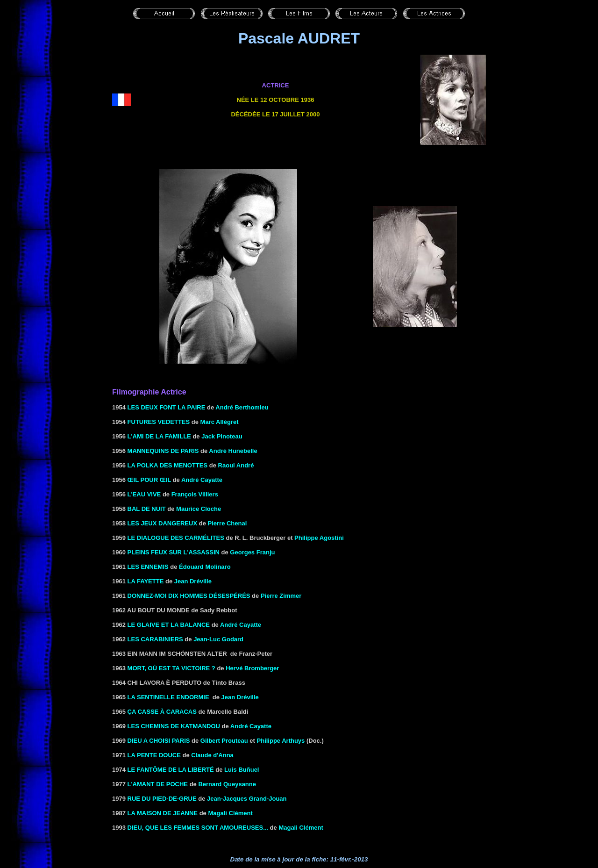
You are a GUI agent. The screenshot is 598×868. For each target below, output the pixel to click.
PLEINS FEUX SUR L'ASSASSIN (174, 552)
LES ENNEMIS (148, 567)
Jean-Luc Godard (218, 639)
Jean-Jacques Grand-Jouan (247, 799)
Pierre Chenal (228, 523)
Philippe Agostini (319, 538)
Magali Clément (230, 813)
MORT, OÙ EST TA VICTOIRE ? (171, 668)
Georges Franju (252, 552)
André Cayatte (202, 480)
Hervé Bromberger (252, 668)
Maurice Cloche (199, 509)
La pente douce (154, 755)
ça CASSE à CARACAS (162, 712)
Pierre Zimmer (281, 596)
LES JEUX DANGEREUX (163, 523)
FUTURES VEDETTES (159, 422)
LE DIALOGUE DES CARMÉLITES (176, 538)
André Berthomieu (242, 407)
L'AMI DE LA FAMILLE (159, 436)
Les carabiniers (155, 639)
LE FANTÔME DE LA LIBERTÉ (171, 770)
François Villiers (195, 494)
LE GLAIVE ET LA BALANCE (169, 625)
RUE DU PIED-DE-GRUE (162, 799)
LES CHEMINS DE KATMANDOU (174, 726)
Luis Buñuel (242, 770)
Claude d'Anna (212, 755)
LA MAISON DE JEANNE (163, 813)
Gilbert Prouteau (224, 741)
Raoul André (236, 465)
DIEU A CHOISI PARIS (159, 741)
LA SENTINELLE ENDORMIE (168, 697)
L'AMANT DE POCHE (158, 784)
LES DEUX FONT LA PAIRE (167, 407)
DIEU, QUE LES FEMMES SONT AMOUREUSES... (198, 828)
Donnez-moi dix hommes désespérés (189, 596)
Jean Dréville (193, 581)
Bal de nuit (147, 509)
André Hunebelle (233, 451)
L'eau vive (144, 494)
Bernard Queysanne (227, 784)
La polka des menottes (168, 465)
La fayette (146, 581)
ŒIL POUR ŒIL (149, 480)
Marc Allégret (220, 422)
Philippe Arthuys (281, 741)
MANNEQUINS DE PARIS (163, 451)
